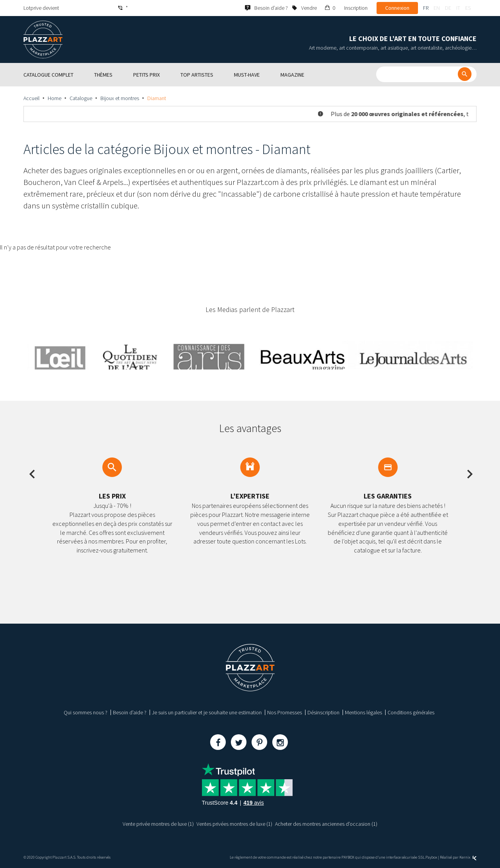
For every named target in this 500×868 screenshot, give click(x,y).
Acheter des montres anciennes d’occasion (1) (326, 824)
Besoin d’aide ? (130, 712)
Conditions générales (411, 712)
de (448, 8)
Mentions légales (363, 712)
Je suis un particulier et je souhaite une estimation (207, 712)
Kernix (468, 857)
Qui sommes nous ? (86, 712)
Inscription (356, 8)
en (437, 8)
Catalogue (81, 98)
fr (426, 8)
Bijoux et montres (120, 98)
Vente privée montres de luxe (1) (158, 824)
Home (54, 98)
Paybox (431, 857)
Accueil (31, 98)
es (468, 8)
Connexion (397, 8)
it (458, 8)
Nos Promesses (285, 712)
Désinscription (323, 712)
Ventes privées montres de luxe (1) (234, 824)
